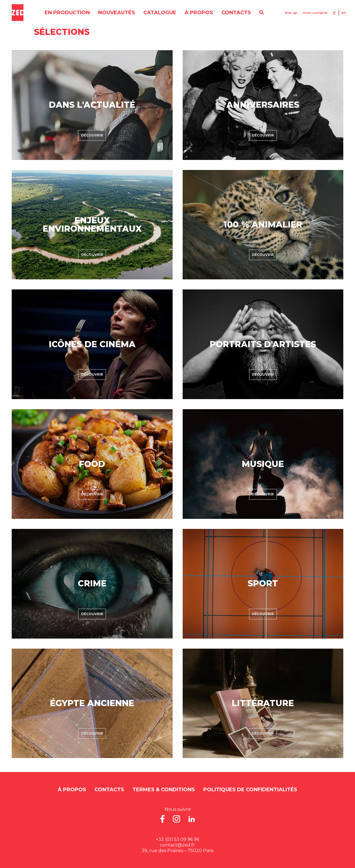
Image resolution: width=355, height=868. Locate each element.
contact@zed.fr (177, 845)
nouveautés (117, 13)
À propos (199, 13)
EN (344, 13)
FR (334, 13)
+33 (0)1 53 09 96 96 (177, 839)
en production (67, 13)
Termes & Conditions (164, 790)
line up (291, 13)
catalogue (160, 13)
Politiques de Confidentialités (250, 790)
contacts (236, 13)
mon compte (315, 13)
